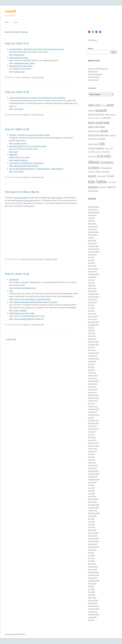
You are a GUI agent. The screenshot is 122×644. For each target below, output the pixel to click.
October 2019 (93, 299)
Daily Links (26, 77)
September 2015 (94, 358)
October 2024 (93, 209)
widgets (17, 160)
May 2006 (91, 592)
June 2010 (91, 454)
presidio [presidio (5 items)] (98, 152)
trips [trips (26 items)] (92, 181)
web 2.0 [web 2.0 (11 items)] (111, 187)
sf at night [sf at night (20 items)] (104, 156)
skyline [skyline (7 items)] (98, 172)
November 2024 (94, 207)
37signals (17, 288)
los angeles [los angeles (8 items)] (101, 139)
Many (54, 198)
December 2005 (93, 606)
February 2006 (93, 600)
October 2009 (93, 477)
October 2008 (93, 510)
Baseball (25, 259)
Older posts (11, 339)
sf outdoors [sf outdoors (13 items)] (107, 162)
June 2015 (91, 364)
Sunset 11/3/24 (93, 80)
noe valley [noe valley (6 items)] (91, 152)
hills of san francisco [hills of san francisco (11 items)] (98, 135)
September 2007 (94, 547)
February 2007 (93, 567)
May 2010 (91, 457)
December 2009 (93, 471)
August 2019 (92, 302)
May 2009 (91, 491)
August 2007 (92, 550)
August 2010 (92, 451)
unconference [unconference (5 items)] (112, 182)
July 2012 (91, 418)
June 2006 (91, 589)
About (16, 22)
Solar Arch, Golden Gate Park (98, 69)
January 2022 (92, 271)
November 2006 (94, 575)
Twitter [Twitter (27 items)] (101, 181)
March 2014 (92, 387)
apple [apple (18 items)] (110, 105)
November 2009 (94, 474)
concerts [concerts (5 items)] (98, 118)
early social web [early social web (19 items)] (99, 122)
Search (91, 49)
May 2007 (91, 558)
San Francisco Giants (36, 259)
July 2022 (91, 257)
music (22, 299)
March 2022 (92, 266)
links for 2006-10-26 (17, 274)
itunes (16, 299)
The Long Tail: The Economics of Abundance (26, 163)
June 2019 (91, 308)
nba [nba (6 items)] (111, 148)
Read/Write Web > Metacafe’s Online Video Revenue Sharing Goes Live (37, 49)
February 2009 (93, 499)
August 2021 (92, 277)
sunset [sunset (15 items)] (92, 176)
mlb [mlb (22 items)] (102, 143)
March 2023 (92, 240)
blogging (24, 160)
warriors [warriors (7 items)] (103, 187)
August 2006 (92, 583)
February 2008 (93, 533)
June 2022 (91, 260)
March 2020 (92, 288)
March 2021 (92, 285)
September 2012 (94, 415)
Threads (94, 40)
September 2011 (94, 429)
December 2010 (93, 443)
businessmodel (20, 166)
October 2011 (93, 426)
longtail (35, 166)
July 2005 (91, 620)
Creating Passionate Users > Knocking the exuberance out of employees (37, 98)
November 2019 (94, 297)
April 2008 (91, 527)
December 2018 (93, 322)
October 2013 (93, 401)
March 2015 (92, 373)
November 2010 (94, 446)
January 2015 (92, 378)
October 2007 (93, 544)
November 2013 (94, 398)
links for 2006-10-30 (17, 92)
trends (29, 166)
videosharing (19, 55)
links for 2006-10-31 (17, 43)
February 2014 (93, 389)
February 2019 (93, 316)
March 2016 (92, 350)
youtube (17, 143)
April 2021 (91, 283)
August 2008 (92, 516)
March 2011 (92, 437)
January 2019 (92, 319)
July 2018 (91, 328)
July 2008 (91, 519)
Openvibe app (93, 71)
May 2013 (91, 403)
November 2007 (94, 541)
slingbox (17, 72)
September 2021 (94, 274)
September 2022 (94, 252)
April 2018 (91, 333)
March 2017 (92, 336)
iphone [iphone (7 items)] (113, 135)
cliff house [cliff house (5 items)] (91, 118)
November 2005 (94, 609)
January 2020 (92, 291)
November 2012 (94, 409)
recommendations (43, 299)
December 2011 (93, 420)
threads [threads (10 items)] (111, 176)
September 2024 (94, 212)
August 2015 (92, 361)
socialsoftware (30, 299)
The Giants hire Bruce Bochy (22, 192)
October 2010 (93, 448)
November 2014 (94, 381)
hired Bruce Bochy (21, 198)
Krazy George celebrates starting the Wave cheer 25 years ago (33, 302)
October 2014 (93, 384)
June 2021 (91, 280)
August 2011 (92, 432)
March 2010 (92, 463)
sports (16, 310)
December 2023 (93, 232)
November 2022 (94, 249)
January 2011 (92, 440)
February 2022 (93, 269)
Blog (7, 22)
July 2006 (91, 586)
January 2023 (92, 243)
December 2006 (93, 572)
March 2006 (92, 597)
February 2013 (93, 406)
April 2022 (91, 263)
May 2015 (91, 367)
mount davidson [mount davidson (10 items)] (96, 148)
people (59, 198)
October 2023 (93, 235)
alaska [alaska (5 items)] (104, 105)
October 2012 (93, 412)
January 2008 (92, 536)
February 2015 (93, 375)
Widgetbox (13, 155)
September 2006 (94, 581)
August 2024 (92, 215)
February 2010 (93, 465)
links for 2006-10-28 (17, 129)
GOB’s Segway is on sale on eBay (22, 313)
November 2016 (94, 344)
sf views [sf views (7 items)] (91, 172)
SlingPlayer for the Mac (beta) (21, 66)
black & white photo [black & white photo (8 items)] (96, 114)
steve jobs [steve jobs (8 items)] (105, 172)
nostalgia (23, 310)
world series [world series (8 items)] (93, 191)
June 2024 (91, 218)
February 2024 (93, 226)
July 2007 (91, 553)
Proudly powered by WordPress (15, 634)
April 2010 (91, 460)
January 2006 (92, 603)
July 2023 (91, 238)
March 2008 (92, 530)
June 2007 (91, 555)
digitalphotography (21, 63)
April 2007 (91, 561)
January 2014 (92, 392)
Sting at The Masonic (95, 74)
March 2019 (92, 314)
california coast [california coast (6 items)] (110, 115)
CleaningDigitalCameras (19, 58)
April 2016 (91, 347)
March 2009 (92, 496)
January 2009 (92, 502)
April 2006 (91, 595)
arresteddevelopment (26, 319)
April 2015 (91, 370)
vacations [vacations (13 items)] (93, 187)
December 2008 (93, 505)
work (16, 109)
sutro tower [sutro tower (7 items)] (101, 176)
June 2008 (91, 522)
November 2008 (94, 508)
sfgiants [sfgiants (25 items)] (94, 162)
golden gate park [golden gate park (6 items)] (94, 131)
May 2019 (91, 311)
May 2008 (91, 524)
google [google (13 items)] (104, 131)
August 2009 (92, 482)
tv (42, 319)
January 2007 (92, 569)
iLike (11, 291)
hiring (20, 109)
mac (22, 72)
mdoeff (10, 11)
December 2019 (93, 294)
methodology (27, 288)
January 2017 (92, 339)
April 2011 (91, 434)
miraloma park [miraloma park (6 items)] (93, 144)
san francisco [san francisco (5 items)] (92, 156)
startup (24, 143)
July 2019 (91, 305)
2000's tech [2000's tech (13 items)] (94, 105)
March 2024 (92, 224)
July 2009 (91, 485)
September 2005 (94, 614)
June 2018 (91, 330)
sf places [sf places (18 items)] (94, 167)
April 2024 (91, 221)
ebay (16, 319)
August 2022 (92, 254)
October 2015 (93, 356)
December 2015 (93, 353)
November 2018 (94, 325)
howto (32, 63)
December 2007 (93, 538)
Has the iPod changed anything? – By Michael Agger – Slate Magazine (36, 169)
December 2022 (93, 246)
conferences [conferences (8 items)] (106, 118)
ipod (16, 152)
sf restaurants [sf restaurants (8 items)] (106, 168)
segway (38, 319)
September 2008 (94, 513)
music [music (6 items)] (107, 148)
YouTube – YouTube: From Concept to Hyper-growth (29, 135)
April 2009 (91, 493)
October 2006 (93, 578)
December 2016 (93, 342)
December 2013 (93, 395)
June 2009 (91, 488)
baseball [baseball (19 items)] (101, 110)
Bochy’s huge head (25, 200)
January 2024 (92, 229)
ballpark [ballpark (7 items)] (91, 111)
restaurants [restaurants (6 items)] (106, 152)
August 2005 (92, 617)
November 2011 (94, 423)
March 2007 (92, 564)
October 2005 (93, 612)
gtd (34, 288)
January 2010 (92, 468)
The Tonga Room (94, 77)
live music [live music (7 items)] (92, 139)
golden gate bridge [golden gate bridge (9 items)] (96, 127)
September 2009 (94, 479)
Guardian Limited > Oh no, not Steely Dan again (28, 146)
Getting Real (14, 279)
